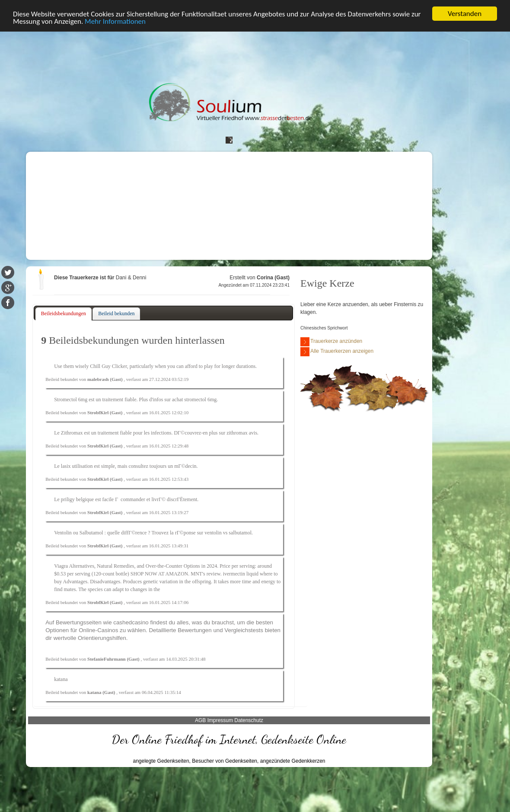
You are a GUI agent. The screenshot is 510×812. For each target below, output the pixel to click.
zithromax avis (242, 433)
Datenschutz (249, 720)
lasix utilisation (77, 466)
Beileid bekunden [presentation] (116, 313)
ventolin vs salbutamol (228, 533)
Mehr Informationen (115, 21)
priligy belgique (77, 499)
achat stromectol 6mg (194, 400)
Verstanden (465, 14)
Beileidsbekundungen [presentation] (64, 313)
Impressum (220, 720)
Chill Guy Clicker (108, 366)
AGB (200, 720)
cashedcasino (131, 622)
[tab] (64, 314)
